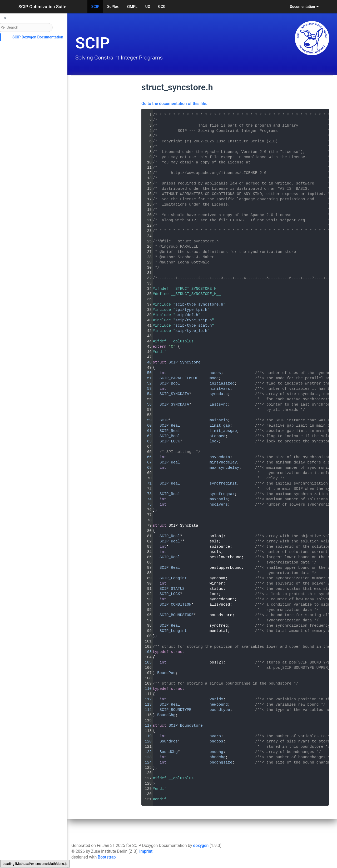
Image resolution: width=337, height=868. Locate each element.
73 (146, 494)
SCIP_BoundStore (186, 726)
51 (146, 378)
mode (214, 378)
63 (146, 441)
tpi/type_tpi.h (191, 310)
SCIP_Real (170, 426)
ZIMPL (132, 7)
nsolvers (219, 505)
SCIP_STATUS (172, 589)
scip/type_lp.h (191, 331)
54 (146, 394)
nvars (215, 736)
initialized (222, 383)
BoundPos (166, 673)
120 (146, 741)
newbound (219, 705)
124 (146, 762)
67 (146, 462)
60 (146, 426)
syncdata (219, 394)
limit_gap (220, 426)
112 (146, 699)
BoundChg (166, 715)
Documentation (304, 7)
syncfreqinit (223, 483)
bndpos (216, 741)
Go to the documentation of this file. (174, 104)
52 (146, 383)
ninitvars (220, 389)
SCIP (95, 7)
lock (214, 441)
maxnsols (219, 499)
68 (146, 468)
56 (146, 405)
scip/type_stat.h (194, 326)
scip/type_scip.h (194, 320)
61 (146, 431)
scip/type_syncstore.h (199, 305)
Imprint (146, 851)
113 (146, 705)
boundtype (220, 710)
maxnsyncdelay (224, 468)
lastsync (219, 405)
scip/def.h (187, 315)
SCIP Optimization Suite (42, 7)
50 (146, 373)
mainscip (219, 420)
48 (146, 362)
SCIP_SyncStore (184, 362)
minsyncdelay (223, 462)
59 (146, 420)
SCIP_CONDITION (175, 605)
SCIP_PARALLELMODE (179, 378)
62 (146, 436)
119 (146, 736)
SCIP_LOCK (170, 441)
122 (146, 752)
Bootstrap (107, 857)
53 (146, 389)
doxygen (201, 846)
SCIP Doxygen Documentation (38, 37)
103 (146, 652)
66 (146, 457)
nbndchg (217, 757)
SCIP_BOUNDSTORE (177, 615)
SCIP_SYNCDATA (174, 394)
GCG (162, 7)
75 (146, 505)
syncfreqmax (222, 494)
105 (146, 662)
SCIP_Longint (173, 578)
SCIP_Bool (170, 383)
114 (146, 710)
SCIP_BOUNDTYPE (175, 710)
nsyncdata (220, 457)
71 (146, 483)
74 (146, 499)
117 (146, 726)
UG (148, 7)
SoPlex (113, 7)
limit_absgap (223, 431)
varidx (216, 699)
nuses (215, 373)
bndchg (216, 752)
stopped (217, 436)
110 (146, 689)
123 (146, 757)
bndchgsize (221, 762)
